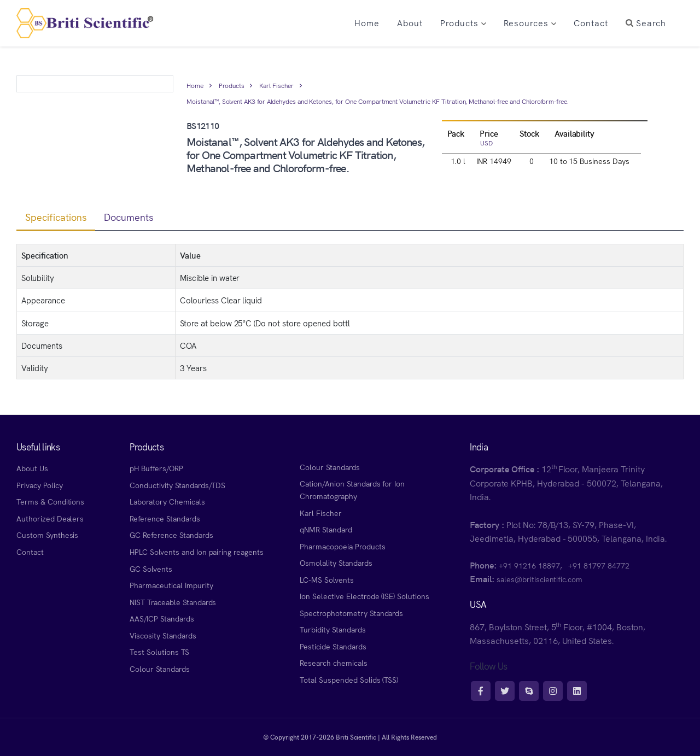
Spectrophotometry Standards (351, 613)
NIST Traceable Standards (173, 602)
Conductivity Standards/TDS (177, 485)
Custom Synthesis (47, 535)
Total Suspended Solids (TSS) (349, 679)
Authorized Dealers (50, 518)
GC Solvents (151, 569)
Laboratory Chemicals (167, 501)
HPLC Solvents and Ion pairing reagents (197, 552)
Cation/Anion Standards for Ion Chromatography (352, 490)
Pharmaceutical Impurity (171, 585)
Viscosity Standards (163, 635)
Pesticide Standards (333, 646)
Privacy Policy (39, 485)
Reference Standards (165, 518)
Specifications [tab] (56, 217)
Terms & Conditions (50, 501)
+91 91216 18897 (529, 565)
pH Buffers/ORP (156, 468)
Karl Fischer (276, 85)
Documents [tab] (129, 217)
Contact (30, 552)
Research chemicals (333, 663)
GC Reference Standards (171, 535)
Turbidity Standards (332, 629)
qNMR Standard (326, 529)
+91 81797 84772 (599, 565)
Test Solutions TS (159, 652)
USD (486, 142)
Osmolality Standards (336, 562)
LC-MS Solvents (326, 579)
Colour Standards (159, 669)
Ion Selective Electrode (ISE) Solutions (364, 596)
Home (195, 85)
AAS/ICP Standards (162, 618)
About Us (32, 468)
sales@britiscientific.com (539, 579)
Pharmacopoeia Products (342, 546)
